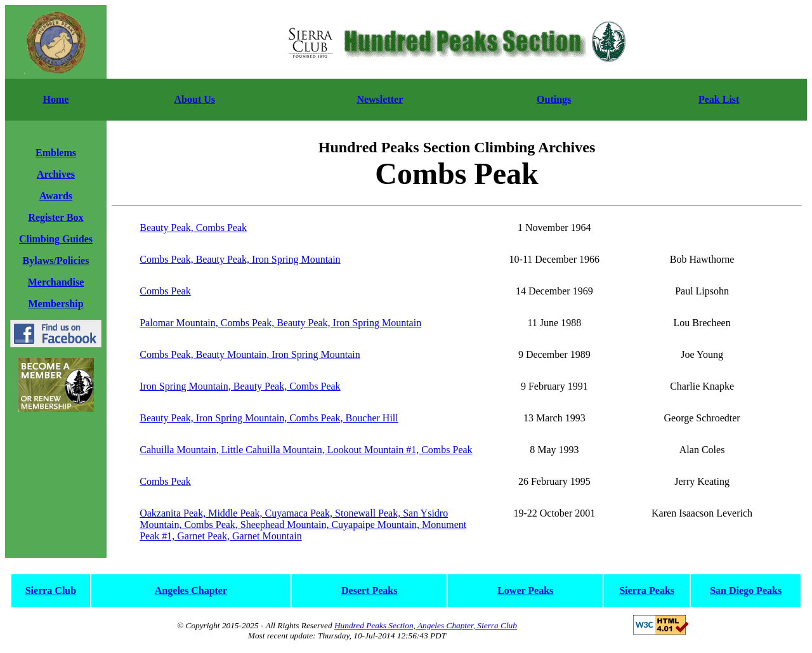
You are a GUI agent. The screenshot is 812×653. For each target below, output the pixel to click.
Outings (554, 99)
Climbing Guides (56, 239)
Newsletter (380, 99)
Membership (56, 304)
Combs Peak (165, 291)
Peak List (719, 99)
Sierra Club (51, 590)
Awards (56, 196)
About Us (195, 99)
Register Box (56, 217)
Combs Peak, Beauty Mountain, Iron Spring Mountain (250, 354)
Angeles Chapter (191, 590)
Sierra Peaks (647, 590)
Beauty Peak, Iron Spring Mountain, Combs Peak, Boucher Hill (269, 418)
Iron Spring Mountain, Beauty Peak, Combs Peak (240, 386)
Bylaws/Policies (56, 261)
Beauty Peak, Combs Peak (193, 228)
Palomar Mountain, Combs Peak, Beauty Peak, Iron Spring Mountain (280, 323)
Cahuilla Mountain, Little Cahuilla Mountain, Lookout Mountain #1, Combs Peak (306, 450)
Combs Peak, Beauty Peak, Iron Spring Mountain (240, 259)
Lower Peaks (525, 590)
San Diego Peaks (746, 590)
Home (56, 99)
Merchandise (56, 282)
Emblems (56, 153)
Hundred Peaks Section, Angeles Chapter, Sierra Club (426, 625)
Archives (56, 174)
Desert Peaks (369, 590)
